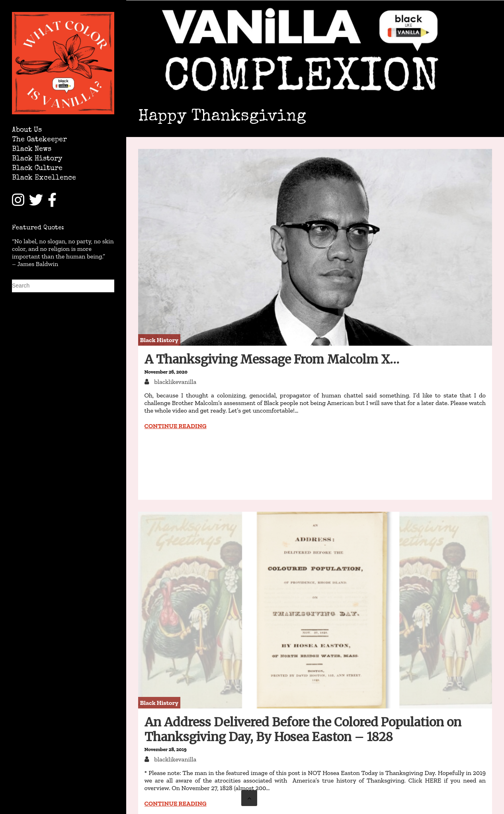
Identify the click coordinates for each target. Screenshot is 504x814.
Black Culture (37, 169)
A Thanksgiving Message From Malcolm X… (272, 359)
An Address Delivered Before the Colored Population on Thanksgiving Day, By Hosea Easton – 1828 (303, 729)
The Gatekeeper (39, 140)
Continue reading (176, 426)
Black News (32, 150)
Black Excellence (44, 178)
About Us (27, 130)
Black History (37, 159)
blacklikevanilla (175, 382)
